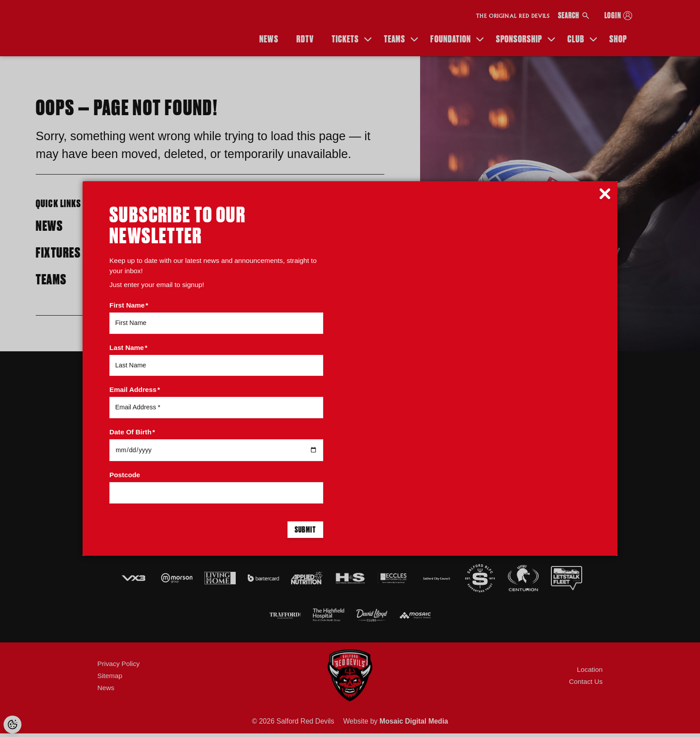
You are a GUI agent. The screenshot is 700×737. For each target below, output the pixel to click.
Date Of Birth (132, 432)
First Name (129, 305)
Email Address (135, 389)
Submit (305, 530)
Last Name (128, 348)
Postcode (125, 475)
